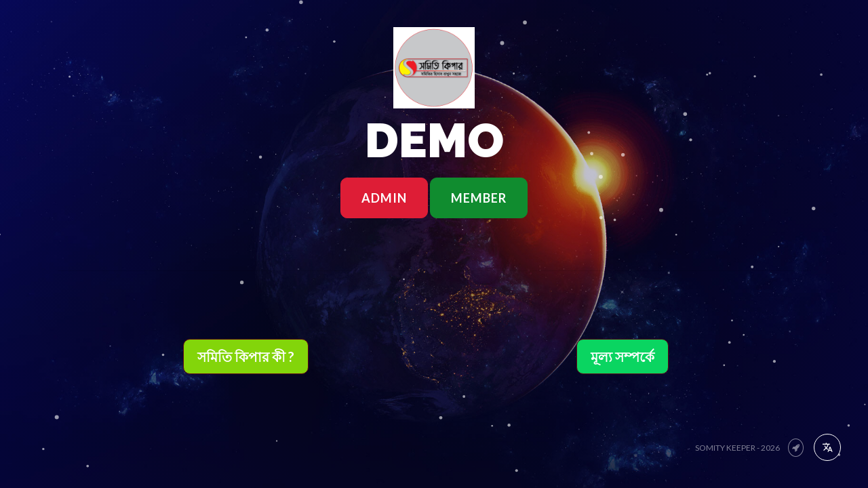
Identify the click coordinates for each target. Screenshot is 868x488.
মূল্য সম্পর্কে (623, 357)
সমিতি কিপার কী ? (246, 357)
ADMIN (384, 198)
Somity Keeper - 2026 (738, 448)
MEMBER (479, 198)
